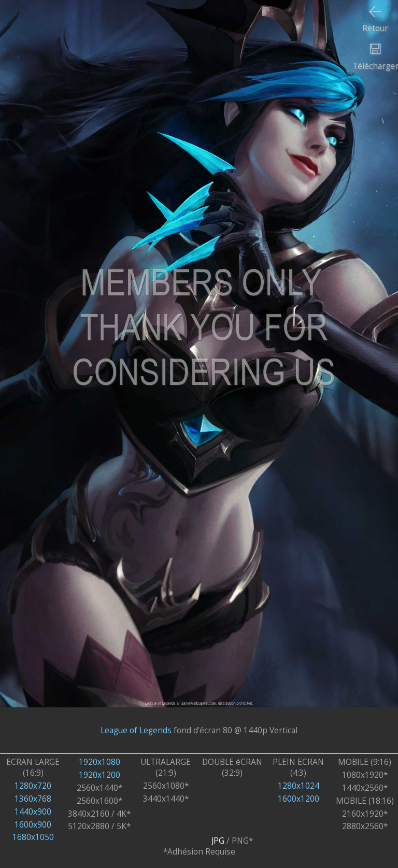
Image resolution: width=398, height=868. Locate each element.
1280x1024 (298, 786)
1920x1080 (99, 762)
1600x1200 (298, 799)
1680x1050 (33, 837)
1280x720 (33, 786)
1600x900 (33, 825)
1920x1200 (99, 775)
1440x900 (33, 812)
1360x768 (33, 799)
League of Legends (136, 730)
